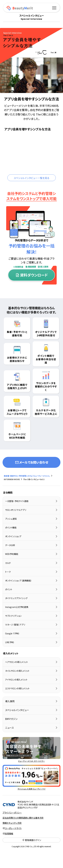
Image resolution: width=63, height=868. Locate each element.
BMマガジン (11, 719)
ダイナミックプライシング (16, 598)
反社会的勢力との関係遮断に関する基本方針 (23, 818)
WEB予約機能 (12, 554)
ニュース (10, 728)
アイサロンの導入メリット (16, 680)
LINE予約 (10, 642)
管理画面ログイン (31, 840)
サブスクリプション (13, 616)
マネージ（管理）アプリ (15, 625)
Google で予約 (12, 633)
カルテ (8, 563)
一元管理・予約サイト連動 (17, 501)
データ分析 (10, 545)
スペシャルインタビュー (17, 710)
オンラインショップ (13, 536)
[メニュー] (54, 7)
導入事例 (10, 701)
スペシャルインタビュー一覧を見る (31, 178)
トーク (8, 572)
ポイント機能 (11, 528)
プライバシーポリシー (12, 813)
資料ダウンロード (31, 275)
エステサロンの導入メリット (17, 688)
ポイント (9, 589)
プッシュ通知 (11, 519)
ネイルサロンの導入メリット (17, 671)
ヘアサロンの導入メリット (17, 662)
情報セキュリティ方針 (12, 823)
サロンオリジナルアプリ (16, 510)
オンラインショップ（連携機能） (19, 581)
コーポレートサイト (13, 828)
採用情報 (9, 834)
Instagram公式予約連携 (17, 607)
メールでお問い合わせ (32, 462)
